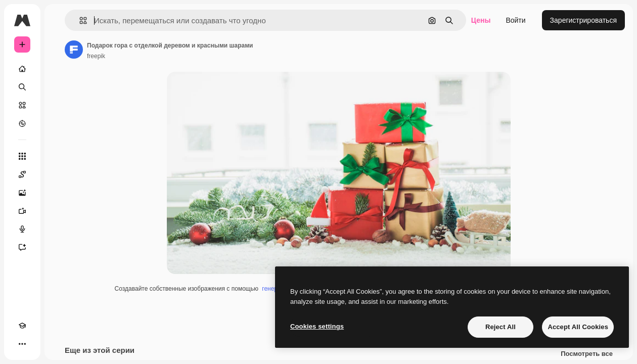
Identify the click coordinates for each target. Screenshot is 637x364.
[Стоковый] (22, 105)
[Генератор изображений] (22, 193)
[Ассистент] (22, 247)
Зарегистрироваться (583, 20)
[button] (79, 20)
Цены (481, 20)
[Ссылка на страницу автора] (74, 50)
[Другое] (22, 344)
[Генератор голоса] (22, 229)
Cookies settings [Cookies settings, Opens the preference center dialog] (317, 326)
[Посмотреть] (22, 123)
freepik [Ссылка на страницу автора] (96, 56)
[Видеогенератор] (22, 211)
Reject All (500, 327)
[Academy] (22, 326)
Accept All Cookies (578, 327)
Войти (515, 20)
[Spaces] (22, 174)
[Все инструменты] (22, 156)
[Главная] (22, 69)
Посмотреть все (587, 354)
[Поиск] (22, 87)
